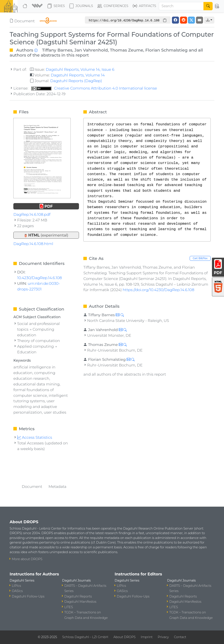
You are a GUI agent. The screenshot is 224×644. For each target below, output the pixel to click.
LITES (69, 607)
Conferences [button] (113, 6)
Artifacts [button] (144, 6)
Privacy (163, 637)
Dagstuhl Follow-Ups (28, 596)
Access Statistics (35, 437)
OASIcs (17, 591)
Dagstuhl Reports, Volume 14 (78, 75)
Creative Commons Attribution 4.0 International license (94, 88)
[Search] (181, 6)
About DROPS (124, 637)
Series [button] (56, 6)
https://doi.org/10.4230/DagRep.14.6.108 (158, 290)
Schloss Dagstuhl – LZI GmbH (85, 637)
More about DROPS (27, 559)
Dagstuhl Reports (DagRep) (76, 81)
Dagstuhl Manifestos (80, 602)
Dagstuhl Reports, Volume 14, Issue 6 (80, 69)
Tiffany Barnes (57, 50)
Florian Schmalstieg (166, 50)
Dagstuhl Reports (78, 596)
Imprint (147, 637)
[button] (38, 6)
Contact (180, 637)
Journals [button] (81, 6)
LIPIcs (16, 586)
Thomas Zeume (126, 50)
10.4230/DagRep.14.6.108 (40, 278)
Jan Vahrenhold (91, 50)
